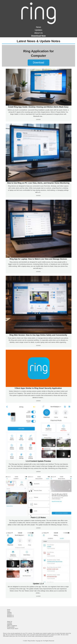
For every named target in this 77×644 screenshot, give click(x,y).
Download (38, 62)
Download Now (38, 36)
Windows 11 (10, 615)
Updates (39, 30)
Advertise (10, 624)
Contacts (9, 623)
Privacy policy (11, 627)
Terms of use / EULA (13, 629)
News (38, 27)
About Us (38, 33)
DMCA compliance (12, 626)
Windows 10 (10, 617)
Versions (9, 614)
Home (9, 610)
